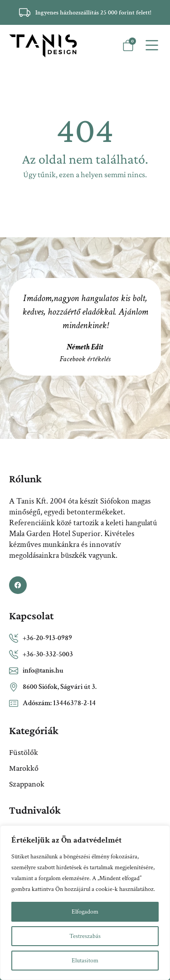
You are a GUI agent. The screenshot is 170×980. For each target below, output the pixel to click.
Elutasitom (85, 961)
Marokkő (24, 768)
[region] (85, 903)
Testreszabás (85, 936)
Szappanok (27, 784)
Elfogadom (85, 912)
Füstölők (24, 752)
